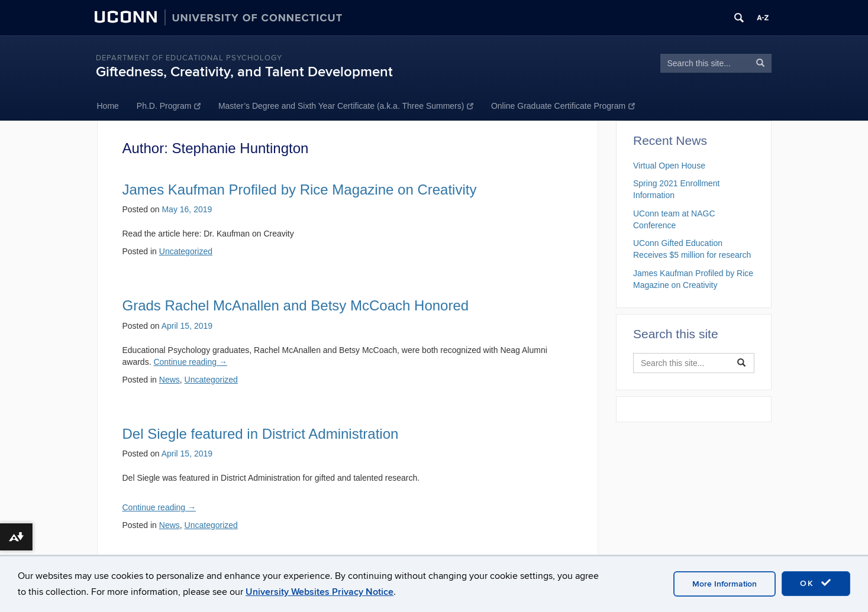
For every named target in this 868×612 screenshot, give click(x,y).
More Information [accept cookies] (725, 584)
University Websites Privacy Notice (320, 592)
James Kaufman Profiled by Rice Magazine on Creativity (300, 190)
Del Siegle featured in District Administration (261, 434)
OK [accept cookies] (816, 583)
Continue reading (190, 362)
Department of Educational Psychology (189, 58)
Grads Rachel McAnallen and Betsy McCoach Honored (296, 305)
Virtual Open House (669, 166)
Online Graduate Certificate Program (563, 106)
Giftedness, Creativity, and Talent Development (244, 72)
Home (108, 106)
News (170, 380)
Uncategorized (186, 251)
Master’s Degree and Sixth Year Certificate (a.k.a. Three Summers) (346, 106)
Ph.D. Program (169, 106)
